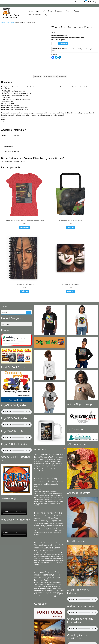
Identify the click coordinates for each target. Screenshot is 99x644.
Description (38, 76)
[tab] (38, 76)
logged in (12, 161)
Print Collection (49, 635)
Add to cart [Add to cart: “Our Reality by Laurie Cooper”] (87, 203)
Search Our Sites (29, 635)
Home (30, 11)
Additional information (50, 76)
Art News (57, 635)
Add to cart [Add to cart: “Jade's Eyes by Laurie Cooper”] (62, 203)
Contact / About (73, 11)
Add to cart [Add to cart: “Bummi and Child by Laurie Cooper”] (37, 205)
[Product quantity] (54, 44)
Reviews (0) (62, 76)
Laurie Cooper (10, 23)
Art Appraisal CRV (86, 635)
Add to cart (63, 44)
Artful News (40, 363)
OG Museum (64, 635)
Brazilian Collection (74, 635)
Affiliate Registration (54, 638)
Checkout (59, 11)
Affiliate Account (36, 15)
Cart (50, 11)
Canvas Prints (77, 49)
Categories (20, 635)
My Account (78, 2)
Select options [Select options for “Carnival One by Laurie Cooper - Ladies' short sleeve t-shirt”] (12, 205)
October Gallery (39, 635)
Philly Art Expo (11, 15)
